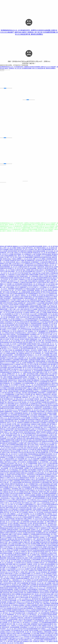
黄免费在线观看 (35, 535)
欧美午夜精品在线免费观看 (34, 531)
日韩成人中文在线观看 (12, 550)
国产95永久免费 (50, 620)
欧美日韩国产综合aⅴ (20, 475)
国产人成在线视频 (44, 355)
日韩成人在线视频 (18, 303)
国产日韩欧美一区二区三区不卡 (36, 490)
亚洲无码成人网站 (8, 593)
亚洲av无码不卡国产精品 (50, 280)
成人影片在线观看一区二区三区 (11, 552)
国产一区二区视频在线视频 (23, 292)
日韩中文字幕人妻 (43, 309)
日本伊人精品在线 (12, 357)
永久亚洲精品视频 (39, 514)
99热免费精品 (23, 627)
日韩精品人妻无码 (23, 461)
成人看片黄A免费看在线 (8, 604)
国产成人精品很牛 (30, 308)
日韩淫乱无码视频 (17, 450)
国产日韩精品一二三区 (44, 629)
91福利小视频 (26, 624)
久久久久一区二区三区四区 (17, 387)
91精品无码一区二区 (25, 327)
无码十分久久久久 (41, 434)
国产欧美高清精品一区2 (47, 535)
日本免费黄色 (33, 335)
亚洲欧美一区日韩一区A (34, 564)
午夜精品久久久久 (17, 616)
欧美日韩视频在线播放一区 (40, 317)
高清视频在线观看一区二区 (34, 462)
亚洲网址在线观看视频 (50, 494)
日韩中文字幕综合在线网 (22, 597)
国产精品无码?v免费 (21, 519)
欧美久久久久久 (13, 410)
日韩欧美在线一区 (31, 604)
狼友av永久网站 (32, 388)
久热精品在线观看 (10, 354)
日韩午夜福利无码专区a (21, 338)
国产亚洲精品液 (23, 437)
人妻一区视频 (48, 583)
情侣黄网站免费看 (35, 544)
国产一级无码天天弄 (33, 437)
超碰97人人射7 (8, 432)
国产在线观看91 (23, 470)
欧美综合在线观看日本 (43, 501)
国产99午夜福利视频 (5, 476)
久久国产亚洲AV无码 (26, 547)
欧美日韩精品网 (28, 253)
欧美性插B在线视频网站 (19, 479)
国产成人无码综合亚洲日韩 (22, 322)
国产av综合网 (24, 631)
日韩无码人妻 (52, 272)
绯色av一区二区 (47, 607)
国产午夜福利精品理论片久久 (19, 557)
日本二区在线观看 (16, 476)
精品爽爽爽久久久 (44, 332)
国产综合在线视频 (28, 272)
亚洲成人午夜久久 (31, 479)
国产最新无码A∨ (25, 586)
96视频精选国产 (8, 412)
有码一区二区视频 (47, 558)
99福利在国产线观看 (14, 473)
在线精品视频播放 (9, 256)
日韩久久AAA (25, 615)
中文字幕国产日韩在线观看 (7, 388)
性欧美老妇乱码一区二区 (20, 582)
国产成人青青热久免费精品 (38, 405)
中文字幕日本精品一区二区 (42, 473)
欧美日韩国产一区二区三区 (15, 272)
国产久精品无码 (34, 586)
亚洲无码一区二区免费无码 (20, 412)
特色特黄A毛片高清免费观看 (32, 637)
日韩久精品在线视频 (25, 530)
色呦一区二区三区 (17, 624)
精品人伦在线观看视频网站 (22, 306)
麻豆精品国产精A (37, 599)
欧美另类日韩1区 (7, 346)
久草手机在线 (38, 261)
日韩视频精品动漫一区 (42, 546)
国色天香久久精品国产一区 (27, 498)
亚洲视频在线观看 (44, 580)
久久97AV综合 (8, 479)
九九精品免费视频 (35, 560)
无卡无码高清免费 (30, 612)
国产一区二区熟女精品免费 (9, 555)
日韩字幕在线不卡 (49, 431)
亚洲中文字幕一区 (17, 435)
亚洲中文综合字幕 (52, 311)
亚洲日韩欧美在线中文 (21, 546)
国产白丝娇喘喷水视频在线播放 (15, 445)
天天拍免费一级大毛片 (17, 495)
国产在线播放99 (20, 516)
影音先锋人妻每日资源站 (7, 508)
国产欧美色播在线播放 (41, 489)
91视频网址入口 (26, 535)
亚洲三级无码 (29, 352)
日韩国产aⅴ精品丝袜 (48, 547)
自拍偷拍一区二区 (35, 530)
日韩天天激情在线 (33, 281)
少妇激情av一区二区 (33, 332)
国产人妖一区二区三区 (34, 553)
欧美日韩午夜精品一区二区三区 (31, 343)
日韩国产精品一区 (7, 295)
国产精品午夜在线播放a (14, 525)
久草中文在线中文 (22, 462)
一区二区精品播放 (33, 276)
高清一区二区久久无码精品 (26, 250)
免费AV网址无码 (45, 544)
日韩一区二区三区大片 (11, 454)
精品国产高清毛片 (49, 300)
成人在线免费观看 (50, 582)
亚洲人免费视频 (16, 594)
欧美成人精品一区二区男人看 (41, 352)
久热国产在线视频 (15, 302)
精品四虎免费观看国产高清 (13, 361)
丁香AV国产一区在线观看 (34, 557)
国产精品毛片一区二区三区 (13, 547)
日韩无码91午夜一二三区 (14, 599)
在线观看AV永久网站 (45, 634)
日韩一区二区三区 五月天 (26, 369)
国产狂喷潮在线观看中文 (12, 443)
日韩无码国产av (32, 377)
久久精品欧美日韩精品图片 (25, 509)
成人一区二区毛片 (17, 291)
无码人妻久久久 (22, 501)
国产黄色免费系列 (24, 640)
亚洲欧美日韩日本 (7, 594)
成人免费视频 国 (13, 568)
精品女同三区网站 (38, 369)
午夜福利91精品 (23, 276)
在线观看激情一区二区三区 (14, 615)
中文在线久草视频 (20, 275)
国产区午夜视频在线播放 (40, 616)
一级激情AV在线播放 (30, 495)
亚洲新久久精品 (21, 248)
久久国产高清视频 (36, 254)
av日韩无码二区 (16, 349)
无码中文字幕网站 (44, 591)
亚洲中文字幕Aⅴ (6, 453)
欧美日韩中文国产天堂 (26, 317)
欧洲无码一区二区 (40, 574)
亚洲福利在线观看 (22, 531)
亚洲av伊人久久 (13, 487)
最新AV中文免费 (45, 448)
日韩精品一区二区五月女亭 (34, 519)
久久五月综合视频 (46, 500)
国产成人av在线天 (13, 382)
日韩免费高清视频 (50, 270)
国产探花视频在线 (39, 621)
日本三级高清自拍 (29, 265)
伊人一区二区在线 (5, 262)
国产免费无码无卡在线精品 (25, 251)
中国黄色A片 (24, 552)
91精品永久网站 (46, 328)
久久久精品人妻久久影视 (26, 396)
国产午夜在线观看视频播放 (40, 435)
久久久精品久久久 (26, 599)
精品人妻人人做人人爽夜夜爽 (10, 401)
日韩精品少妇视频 (52, 413)
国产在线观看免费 (41, 479)
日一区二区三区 (22, 568)
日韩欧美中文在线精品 (11, 461)
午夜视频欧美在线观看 (46, 459)
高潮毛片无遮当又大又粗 (10, 490)
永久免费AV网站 (50, 361)
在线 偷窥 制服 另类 (50, 635)
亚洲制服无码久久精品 (49, 371)
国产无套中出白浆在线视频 (29, 269)
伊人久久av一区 (41, 588)
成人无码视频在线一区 (28, 489)
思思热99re (21, 401)
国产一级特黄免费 (19, 308)
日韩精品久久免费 (35, 424)
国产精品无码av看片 (30, 453)
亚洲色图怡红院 (43, 454)
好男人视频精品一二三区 (14, 514)
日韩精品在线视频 (27, 517)
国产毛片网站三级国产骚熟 (28, 361)
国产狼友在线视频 (40, 453)
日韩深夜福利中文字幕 (36, 486)
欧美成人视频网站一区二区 (24, 555)
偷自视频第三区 (29, 387)
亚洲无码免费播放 (32, 393)
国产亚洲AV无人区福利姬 (13, 486)
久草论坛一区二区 (34, 579)
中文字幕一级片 (16, 424)
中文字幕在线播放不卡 (41, 429)
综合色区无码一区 (22, 575)
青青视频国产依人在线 (32, 363)
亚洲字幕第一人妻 (47, 462)
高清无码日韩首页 (13, 251)
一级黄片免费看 (52, 415)
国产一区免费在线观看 (11, 620)
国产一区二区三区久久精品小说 (15, 258)
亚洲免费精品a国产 (13, 640)
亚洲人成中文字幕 (29, 445)
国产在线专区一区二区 (6, 616)
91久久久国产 (33, 314)
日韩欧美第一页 (26, 398)
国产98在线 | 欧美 (48, 410)
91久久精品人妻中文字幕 (28, 525)
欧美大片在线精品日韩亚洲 (25, 286)
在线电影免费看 (34, 306)
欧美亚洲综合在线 (23, 431)
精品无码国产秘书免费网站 (15, 368)
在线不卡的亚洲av (14, 497)
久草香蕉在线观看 (43, 426)
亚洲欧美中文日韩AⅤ (48, 596)
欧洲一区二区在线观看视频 (35, 371)
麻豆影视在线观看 (46, 610)
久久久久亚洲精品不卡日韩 (9, 538)
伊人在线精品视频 (37, 407)
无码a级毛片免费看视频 (42, 511)
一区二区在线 (6, 434)
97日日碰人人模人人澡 (16, 522)
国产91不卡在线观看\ (22, 513)
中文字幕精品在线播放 (29, 289)
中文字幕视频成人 (8, 517)
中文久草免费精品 (5, 387)
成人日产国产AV (16, 314)
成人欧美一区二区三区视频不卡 (11, 385)
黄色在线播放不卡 (8, 360)
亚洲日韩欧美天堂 (18, 527)
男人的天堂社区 (25, 314)
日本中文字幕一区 (14, 371)
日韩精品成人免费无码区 (17, 618)
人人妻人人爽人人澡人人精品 (16, 309)
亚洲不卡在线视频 (31, 585)
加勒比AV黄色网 (53, 642)
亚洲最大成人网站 (13, 539)
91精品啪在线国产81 (47, 409)
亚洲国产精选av (35, 487)
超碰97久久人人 (19, 637)
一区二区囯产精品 (44, 336)
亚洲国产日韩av (36, 555)
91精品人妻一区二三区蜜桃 (20, 366)
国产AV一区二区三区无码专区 (13, 503)
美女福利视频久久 (47, 407)
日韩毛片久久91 (42, 464)
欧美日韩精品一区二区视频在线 (22, 254)
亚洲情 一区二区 (4, 437)
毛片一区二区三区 (14, 607)
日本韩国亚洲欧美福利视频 (26, 391)
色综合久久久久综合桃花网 (9, 575)
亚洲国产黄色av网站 (44, 492)
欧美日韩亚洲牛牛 (52, 402)
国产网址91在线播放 (19, 511)
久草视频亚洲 (7, 465)
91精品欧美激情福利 (13, 391)
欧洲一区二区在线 (11, 344)
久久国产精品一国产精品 (20, 393)
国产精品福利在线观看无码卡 (45, 585)
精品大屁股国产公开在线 (50, 475)
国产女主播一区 (23, 528)
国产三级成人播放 (10, 597)
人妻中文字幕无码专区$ (46, 379)
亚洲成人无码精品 (10, 579)
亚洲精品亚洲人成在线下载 (37, 300)
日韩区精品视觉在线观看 (8, 467)
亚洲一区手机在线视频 (50, 369)
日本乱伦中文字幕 (10, 632)
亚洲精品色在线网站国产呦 (50, 486)
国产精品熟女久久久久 (25, 328)
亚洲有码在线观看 (36, 610)
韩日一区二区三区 (43, 472)
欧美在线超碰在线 (26, 594)
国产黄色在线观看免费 (27, 349)
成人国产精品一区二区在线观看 (31, 541)
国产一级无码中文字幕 (39, 539)
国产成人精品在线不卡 (19, 352)
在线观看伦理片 (29, 409)
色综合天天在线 (6, 557)
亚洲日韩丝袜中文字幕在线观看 (40, 483)
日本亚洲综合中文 (9, 322)
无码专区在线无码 (44, 593)
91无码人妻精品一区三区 (12, 287)
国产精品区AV (27, 623)
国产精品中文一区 (36, 443)
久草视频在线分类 (45, 338)
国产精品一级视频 (25, 270)
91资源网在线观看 (44, 418)
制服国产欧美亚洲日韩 (42, 542)
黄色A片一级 (50, 368)
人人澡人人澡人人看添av (26, 536)
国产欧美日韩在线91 (49, 597)
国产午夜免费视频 (44, 420)
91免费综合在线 (27, 372)
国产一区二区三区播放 (10, 248)
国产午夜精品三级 (27, 503)
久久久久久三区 (17, 517)
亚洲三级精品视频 (31, 341)
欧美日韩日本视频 (9, 409)
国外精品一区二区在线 (41, 291)
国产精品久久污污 (19, 264)
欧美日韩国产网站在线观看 (15, 390)
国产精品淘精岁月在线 (19, 613)
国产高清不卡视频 (19, 261)
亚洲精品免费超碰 (35, 316)
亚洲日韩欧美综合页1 (30, 432)
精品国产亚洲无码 (9, 588)
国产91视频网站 (16, 426)
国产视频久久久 (52, 382)
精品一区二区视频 (19, 421)
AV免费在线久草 (6, 265)
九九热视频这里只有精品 (35, 404)
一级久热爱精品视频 (12, 336)
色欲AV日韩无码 (31, 582)
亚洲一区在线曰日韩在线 (40, 283)
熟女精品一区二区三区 (28, 402)
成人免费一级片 (40, 341)
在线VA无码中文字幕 (40, 387)
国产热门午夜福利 (48, 440)
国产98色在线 (16, 339)
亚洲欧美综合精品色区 (21, 553)
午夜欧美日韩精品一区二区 (43, 248)
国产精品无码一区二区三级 (36, 583)
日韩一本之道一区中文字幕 (38, 594)
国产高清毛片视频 (52, 269)
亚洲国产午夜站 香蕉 (31, 569)
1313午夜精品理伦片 (21, 604)
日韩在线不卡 (14, 448)
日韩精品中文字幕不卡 (34, 528)
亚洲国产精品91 (28, 297)
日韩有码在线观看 (7, 610)
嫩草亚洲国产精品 (49, 250)
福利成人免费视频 (49, 421)
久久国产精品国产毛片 (49, 404)
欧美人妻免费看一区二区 (49, 509)
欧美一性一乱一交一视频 (19, 374)
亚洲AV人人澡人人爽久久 (42, 612)
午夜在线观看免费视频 (42, 278)
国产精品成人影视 (43, 552)
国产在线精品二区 (37, 517)
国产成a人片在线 (41, 273)
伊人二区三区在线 (38, 396)
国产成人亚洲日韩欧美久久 (48, 295)
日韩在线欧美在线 (49, 605)
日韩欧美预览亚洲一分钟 (31, 298)
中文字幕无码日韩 (14, 347)
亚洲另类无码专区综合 (47, 627)
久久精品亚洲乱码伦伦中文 (49, 456)
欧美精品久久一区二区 (33, 355)
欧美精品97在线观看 (50, 638)
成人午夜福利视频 (25, 634)
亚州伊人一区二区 (48, 247)
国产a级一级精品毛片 (36, 394)
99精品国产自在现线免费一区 (49, 376)
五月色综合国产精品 (24, 550)
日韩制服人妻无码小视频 (44, 571)
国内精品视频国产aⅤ (23, 336)
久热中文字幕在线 (32, 501)
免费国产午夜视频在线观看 (7, 440)
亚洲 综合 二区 (43, 563)
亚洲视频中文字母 (41, 495)
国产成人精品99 (53, 590)
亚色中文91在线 (19, 609)
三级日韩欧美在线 (25, 424)
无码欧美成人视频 (7, 535)
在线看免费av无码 (31, 467)
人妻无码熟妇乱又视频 (32, 374)
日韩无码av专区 (45, 424)
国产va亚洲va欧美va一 (6, 580)
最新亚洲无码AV (13, 380)
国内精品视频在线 (33, 454)
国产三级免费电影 (28, 390)
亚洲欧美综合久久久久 (40, 527)
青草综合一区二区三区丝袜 (36, 513)
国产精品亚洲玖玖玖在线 (22, 428)
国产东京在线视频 (5, 541)
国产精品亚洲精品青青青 (29, 434)
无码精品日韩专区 (5, 300)
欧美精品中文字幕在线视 (41, 439)
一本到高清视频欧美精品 (20, 355)
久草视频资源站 (37, 596)
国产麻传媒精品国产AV (39, 620)
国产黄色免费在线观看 (17, 265)
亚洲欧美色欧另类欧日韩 (22, 440)
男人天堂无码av (11, 376)
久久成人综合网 (29, 566)
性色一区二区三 (53, 552)
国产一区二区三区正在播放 (7, 313)
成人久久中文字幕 (10, 572)
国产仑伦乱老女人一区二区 (40, 272)
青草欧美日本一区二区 (39, 253)
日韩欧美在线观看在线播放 (20, 377)
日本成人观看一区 (9, 264)
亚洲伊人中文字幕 (30, 511)
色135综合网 (35, 580)
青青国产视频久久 (43, 306)
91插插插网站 (17, 481)
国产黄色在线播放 (51, 253)
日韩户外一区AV (15, 478)
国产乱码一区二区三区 (10, 513)
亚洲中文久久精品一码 (46, 541)
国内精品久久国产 (50, 503)
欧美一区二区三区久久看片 (35, 410)
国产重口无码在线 (46, 292)
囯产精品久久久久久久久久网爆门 (42, 536)
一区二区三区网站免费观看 (16, 468)
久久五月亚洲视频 (11, 569)
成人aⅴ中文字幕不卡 (18, 621)
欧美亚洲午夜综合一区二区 (30, 284)
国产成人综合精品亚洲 (20, 508)
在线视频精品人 (7, 489)
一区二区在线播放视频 (44, 613)
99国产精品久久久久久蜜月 (16, 638)
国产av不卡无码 (32, 267)
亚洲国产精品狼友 (32, 344)
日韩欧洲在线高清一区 (16, 541)
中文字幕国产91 (35, 418)
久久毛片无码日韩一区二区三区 (48, 579)
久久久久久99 (31, 546)
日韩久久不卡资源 (43, 276)
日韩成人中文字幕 (19, 253)
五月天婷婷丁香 (7, 339)
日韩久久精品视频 (38, 346)
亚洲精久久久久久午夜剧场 (9, 330)
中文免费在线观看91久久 (29, 505)
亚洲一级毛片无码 (30, 572)
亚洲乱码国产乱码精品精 (29, 522)
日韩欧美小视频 (8, 484)
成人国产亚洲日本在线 (14, 418)
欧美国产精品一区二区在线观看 (8, 415)
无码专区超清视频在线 (51, 341)
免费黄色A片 (37, 390)
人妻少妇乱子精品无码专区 (33, 376)
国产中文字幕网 (8, 481)
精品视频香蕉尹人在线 (28, 429)
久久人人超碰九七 (17, 346)
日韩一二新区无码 (34, 640)
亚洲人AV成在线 (42, 344)
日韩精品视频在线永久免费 (42, 308)
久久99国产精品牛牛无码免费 (22, 394)
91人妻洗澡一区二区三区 (7, 643)
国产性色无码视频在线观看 (48, 561)
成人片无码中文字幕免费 (23, 405)
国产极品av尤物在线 (46, 481)
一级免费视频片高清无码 (44, 333)
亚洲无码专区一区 (5, 524)
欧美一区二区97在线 (13, 327)
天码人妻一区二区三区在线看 (13, 561)
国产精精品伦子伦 (48, 297)
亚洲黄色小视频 (22, 542)
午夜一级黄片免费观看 (6, 377)
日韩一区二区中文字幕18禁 (31, 365)
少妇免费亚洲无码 (40, 533)
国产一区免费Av (14, 437)
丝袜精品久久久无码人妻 (26, 280)
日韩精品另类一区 (19, 409)
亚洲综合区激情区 (46, 254)
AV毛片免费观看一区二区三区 (29, 577)
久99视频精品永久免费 (44, 461)
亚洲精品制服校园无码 (19, 294)
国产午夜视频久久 (15, 283)
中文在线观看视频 (37, 456)
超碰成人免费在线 (30, 313)
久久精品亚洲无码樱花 (46, 262)
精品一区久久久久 (24, 497)
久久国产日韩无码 (17, 535)
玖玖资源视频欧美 (33, 549)
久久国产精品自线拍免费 (47, 322)
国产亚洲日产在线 (8, 494)
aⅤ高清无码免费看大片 (13, 536)
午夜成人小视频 (15, 498)
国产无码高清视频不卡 (20, 457)
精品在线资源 (21, 415)
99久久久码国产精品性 (50, 428)
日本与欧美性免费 (26, 561)
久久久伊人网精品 (41, 259)
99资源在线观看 (11, 558)
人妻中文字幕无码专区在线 (25, 620)
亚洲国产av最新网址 (51, 539)
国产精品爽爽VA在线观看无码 (36, 470)
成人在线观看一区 (18, 451)
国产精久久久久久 (46, 443)
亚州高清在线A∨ (6, 498)
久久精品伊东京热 (37, 547)
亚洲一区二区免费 (21, 363)
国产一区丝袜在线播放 (29, 303)
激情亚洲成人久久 (17, 580)
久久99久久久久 (20, 569)
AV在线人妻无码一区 (15, 577)
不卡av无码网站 (27, 580)
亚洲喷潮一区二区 (36, 295)
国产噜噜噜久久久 (45, 316)
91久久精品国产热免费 (8, 261)
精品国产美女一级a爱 (30, 273)
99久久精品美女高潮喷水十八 (23, 456)
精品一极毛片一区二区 (20, 256)
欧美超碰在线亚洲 (52, 391)
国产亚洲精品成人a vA (16, 372)
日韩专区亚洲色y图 (12, 286)
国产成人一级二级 (48, 618)
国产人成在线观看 (28, 346)
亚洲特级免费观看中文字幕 (42, 498)
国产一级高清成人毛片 (50, 524)
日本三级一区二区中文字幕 (31, 451)
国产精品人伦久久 (7, 349)
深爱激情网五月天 (47, 599)
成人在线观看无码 (9, 609)
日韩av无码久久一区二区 (22, 399)
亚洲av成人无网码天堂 (34, 338)
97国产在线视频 (23, 347)
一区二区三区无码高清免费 (24, 330)
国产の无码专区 (18, 629)
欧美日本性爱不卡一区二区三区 (13, 269)
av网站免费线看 (30, 439)
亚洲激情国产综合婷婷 (37, 624)
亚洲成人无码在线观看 (28, 291)
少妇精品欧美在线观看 (34, 360)
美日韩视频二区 (11, 549)
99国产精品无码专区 (18, 432)
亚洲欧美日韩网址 (38, 280)
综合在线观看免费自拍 (17, 465)
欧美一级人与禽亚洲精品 (43, 604)
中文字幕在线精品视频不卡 (32, 321)
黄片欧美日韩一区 (20, 313)
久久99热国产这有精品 (23, 626)
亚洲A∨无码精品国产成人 (36, 428)
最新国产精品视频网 (20, 420)
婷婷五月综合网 (50, 467)
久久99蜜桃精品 (17, 383)
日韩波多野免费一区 (21, 632)
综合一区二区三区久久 (43, 335)
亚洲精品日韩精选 (50, 476)
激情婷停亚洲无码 (24, 478)
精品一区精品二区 (42, 577)
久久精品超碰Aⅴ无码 (31, 613)
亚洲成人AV (46, 287)
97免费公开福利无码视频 (35, 558)
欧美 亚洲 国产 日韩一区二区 (14, 464)
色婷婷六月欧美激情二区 (47, 343)
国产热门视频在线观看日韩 (31, 591)
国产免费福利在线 (29, 261)
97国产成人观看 (4, 398)
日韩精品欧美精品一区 (42, 609)
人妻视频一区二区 (29, 468)
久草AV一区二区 (44, 508)
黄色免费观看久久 (29, 621)
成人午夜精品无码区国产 (8, 519)
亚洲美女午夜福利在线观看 (49, 615)
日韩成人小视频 (6, 571)
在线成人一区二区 (5, 270)
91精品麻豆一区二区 (48, 324)
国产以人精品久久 (41, 467)
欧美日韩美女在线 (52, 298)
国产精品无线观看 (38, 297)
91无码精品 (28, 605)
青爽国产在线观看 (41, 432)
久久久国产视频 (35, 634)
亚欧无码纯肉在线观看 (22, 549)
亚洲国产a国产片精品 (25, 443)
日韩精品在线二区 (24, 524)
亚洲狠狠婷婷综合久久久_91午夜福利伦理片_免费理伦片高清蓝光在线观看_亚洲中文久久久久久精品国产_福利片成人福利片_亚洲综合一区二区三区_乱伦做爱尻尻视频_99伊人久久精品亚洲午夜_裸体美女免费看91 (29, 32)
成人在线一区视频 (21, 585)
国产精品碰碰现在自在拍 (7, 365)
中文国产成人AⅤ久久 (35, 500)
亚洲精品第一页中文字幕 (7, 253)
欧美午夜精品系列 (35, 322)
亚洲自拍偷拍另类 (37, 330)
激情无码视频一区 (28, 494)
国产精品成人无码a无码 (17, 453)
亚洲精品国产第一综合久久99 (21, 379)
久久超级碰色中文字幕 (13, 276)
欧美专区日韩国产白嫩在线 (38, 302)
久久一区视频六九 (43, 347)
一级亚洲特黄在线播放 (17, 298)
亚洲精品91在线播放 (19, 605)
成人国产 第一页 (50, 388)
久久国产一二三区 (50, 401)
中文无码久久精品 (44, 380)
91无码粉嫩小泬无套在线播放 (48, 423)
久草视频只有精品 (44, 374)
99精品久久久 (4, 525)
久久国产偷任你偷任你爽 (7, 393)
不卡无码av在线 (8, 294)
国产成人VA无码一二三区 (30, 465)
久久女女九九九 (36, 561)
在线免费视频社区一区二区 (48, 390)
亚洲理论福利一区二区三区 (36, 431)
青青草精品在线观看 (36, 324)
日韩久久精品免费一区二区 (21, 358)
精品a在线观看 (10, 325)
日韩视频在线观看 (39, 638)
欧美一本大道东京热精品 (40, 349)
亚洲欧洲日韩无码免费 (39, 258)
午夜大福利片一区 (47, 366)
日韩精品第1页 (38, 409)
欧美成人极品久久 (25, 324)
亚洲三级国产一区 (42, 522)
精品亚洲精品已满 (44, 586)
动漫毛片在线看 (23, 371)
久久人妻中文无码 (36, 328)
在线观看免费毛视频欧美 (22, 579)
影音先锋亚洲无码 (26, 481)
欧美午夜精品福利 (34, 423)
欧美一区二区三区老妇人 (12, 280)
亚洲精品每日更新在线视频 (25, 382)
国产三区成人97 (26, 610)
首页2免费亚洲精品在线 (32, 319)
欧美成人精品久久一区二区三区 (19, 571)
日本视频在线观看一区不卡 (45, 314)
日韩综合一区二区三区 (23, 300)
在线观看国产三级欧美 (44, 281)
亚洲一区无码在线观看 (24, 487)
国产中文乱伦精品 (29, 401)
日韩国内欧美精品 (32, 506)
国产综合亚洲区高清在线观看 (34, 247)
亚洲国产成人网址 (25, 302)
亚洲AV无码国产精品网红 (22, 325)
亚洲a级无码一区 (53, 317)
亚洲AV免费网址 (37, 509)
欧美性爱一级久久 (15, 262)
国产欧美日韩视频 (18, 494)
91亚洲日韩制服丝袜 (32, 590)
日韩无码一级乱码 (46, 360)
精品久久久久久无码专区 (23, 602)
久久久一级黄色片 (11, 626)
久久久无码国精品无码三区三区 (8, 311)
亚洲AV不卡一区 (15, 281)
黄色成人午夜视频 (8, 379)
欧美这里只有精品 (29, 421)
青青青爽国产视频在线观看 (15, 289)
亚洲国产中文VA (7, 366)
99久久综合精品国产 (52, 387)
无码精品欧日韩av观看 (22, 558)
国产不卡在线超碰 (33, 552)
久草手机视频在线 (15, 631)
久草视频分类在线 (23, 492)
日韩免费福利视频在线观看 (48, 623)
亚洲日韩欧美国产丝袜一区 (35, 366)
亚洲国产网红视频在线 (33, 380)
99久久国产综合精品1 (7, 506)
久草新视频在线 (18, 413)
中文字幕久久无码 (29, 638)
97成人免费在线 (20, 354)
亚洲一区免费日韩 (34, 642)
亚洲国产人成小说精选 (31, 415)
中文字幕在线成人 (14, 470)
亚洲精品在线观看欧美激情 (13, 586)
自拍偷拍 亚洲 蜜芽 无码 (20, 593)
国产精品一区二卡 (25, 385)
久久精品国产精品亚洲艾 (32, 538)
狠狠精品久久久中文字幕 (19, 247)
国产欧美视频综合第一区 (8, 399)
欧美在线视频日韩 (51, 468)
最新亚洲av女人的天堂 (16, 533)
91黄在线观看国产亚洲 (9, 516)
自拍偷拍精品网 (35, 481)
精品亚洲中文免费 (23, 410)
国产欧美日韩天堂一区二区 (36, 597)
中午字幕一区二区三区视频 (15, 505)
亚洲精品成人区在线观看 (34, 256)
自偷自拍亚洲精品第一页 (22, 500)
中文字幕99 (13, 300)
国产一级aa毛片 (16, 295)
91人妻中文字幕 (52, 435)
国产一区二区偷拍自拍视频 (14, 483)
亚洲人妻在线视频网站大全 (17, 321)
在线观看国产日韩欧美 (37, 605)
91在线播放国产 (32, 412)
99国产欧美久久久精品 (10, 462)
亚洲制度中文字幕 (46, 528)
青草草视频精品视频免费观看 (37, 497)
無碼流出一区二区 (26, 295)
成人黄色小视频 (23, 472)
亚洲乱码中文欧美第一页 (34, 448)
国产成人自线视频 (39, 401)
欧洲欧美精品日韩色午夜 (34, 442)
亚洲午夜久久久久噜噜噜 (31, 309)
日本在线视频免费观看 (23, 335)
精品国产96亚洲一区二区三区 (44, 289)
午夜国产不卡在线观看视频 (40, 382)
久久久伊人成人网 (31, 568)
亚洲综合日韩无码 (19, 446)
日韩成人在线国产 (48, 575)
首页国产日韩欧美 (35, 292)
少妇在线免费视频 (14, 627)
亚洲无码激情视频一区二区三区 (8, 267)
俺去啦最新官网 (14, 472)
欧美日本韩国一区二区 (16, 434)
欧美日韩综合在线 (26, 483)
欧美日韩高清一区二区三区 (13, 324)
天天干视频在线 (4, 492)
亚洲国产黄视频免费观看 (46, 640)
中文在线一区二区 (53, 251)
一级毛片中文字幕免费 (48, 531)
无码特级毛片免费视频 (23, 423)
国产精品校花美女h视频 (32, 420)
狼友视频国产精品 (51, 357)
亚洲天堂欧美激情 (8, 303)
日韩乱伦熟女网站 (9, 421)
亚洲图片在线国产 (51, 495)
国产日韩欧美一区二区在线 (7, 319)
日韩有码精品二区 (53, 309)
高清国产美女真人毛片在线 (46, 275)
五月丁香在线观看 (19, 459)
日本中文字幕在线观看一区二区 (13, 601)
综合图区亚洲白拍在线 (29, 533)
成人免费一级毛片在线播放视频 (20, 583)
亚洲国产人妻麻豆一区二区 (45, 350)
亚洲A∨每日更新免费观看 (36, 440)
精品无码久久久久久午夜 (14, 402)
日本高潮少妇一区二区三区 (15, 596)
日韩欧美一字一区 (50, 470)
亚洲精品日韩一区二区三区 (9, 332)
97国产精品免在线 (42, 311)
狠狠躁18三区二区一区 (50, 265)
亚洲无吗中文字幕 (8, 451)
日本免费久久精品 (11, 602)
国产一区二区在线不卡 (31, 516)
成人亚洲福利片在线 (45, 365)
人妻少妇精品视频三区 (49, 566)
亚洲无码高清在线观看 (8, 407)
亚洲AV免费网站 (25, 520)
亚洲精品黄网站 (29, 258)
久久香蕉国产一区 (36, 623)
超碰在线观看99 (49, 303)
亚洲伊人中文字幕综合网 (11, 509)
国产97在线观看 (45, 530)
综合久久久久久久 (43, 294)
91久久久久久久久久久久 (39, 357)
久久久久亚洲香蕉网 (46, 256)
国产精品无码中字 (22, 490)
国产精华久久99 (52, 506)
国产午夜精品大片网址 (35, 626)
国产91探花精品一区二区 (37, 327)
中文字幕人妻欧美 (19, 643)
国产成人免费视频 (20, 467)
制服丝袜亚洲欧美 (48, 624)
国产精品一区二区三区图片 (37, 478)
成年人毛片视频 (10, 338)
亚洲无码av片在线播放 (33, 563)
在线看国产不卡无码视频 (7, 457)
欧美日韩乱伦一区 (53, 385)
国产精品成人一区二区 (36, 615)
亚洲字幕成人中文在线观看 (7, 546)
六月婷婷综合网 (39, 421)
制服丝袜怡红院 (18, 278)
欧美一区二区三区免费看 (20, 506)
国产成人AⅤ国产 (42, 465)
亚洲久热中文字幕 (44, 487)
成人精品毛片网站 (15, 634)
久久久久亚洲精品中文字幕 (24, 635)
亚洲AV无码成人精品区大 (37, 270)
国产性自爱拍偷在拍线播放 (38, 550)
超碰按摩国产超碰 (46, 557)
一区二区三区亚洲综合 (41, 572)
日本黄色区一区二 (40, 354)
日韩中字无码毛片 (32, 333)
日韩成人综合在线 (14, 250)
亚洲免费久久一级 (34, 379)
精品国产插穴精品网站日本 (35, 607)
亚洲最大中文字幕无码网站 (7, 404)
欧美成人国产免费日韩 (6, 247)
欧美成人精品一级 (38, 494)
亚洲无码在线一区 (8, 605)
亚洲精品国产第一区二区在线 (8, 585)
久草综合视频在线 (25, 262)
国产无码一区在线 (28, 616)
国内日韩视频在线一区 (6, 383)
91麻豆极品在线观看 (7, 355)
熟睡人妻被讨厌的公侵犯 (21, 588)
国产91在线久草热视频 (9, 292)
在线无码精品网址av (45, 321)
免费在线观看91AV (49, 632)
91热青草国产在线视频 (40, 402)
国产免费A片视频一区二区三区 (29, 426)
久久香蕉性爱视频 (22, 344)
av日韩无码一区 (41, 582)
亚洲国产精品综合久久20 (7, 446)
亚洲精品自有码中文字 (40, 468)
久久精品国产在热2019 (20, 563)
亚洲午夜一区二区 (28, 596)
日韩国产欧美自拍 (51, 527)
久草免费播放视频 (9, 394)
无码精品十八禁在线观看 (28, 476)
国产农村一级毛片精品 (14, 642)
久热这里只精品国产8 (14, 305)
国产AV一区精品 (20, 572)
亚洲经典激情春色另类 (6, 343)
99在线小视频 (35, 372)
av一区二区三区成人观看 (29, 259)
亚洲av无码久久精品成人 (10, 335)
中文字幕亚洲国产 (11, 612)
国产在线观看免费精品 (32, 294)
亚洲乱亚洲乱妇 (43, 363)
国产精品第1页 (50, 434)
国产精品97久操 (49, 327)
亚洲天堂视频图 (4, 487)
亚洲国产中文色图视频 (20, 590)
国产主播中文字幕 (11, 635)
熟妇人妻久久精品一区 (32, 508)
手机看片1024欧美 (15, 270)
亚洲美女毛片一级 (22, 332)
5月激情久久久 (32, 588)
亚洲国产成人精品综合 (13, 369)
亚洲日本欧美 (5, 627)
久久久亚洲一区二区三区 (34, 627)
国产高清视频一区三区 (29, 278)
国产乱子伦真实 (27, 368)
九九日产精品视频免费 (15, 398)
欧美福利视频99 (53, 439)
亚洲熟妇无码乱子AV (30, 264)
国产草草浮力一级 (31, 248)
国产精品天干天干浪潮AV (50, 396)
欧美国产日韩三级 (14, 528)
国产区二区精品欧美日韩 (22, 404)
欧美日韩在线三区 (31, 457)
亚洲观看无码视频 (17, 610)
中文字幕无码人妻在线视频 (37, 417)
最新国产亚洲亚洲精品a (28, 601)
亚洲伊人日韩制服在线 (52, 273)
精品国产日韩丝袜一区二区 (37, 399)
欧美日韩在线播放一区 (38, 635)
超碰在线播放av (41, 358)
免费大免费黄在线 (52, 522)
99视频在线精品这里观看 (7, 278)
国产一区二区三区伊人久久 (44, 377)
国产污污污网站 (23, 607)
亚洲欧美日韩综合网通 (26, 283)
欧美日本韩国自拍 (39, 265)
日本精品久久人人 (20, 319)
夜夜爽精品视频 (41, 569)
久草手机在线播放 (8, 527)
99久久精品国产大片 (19, 566)
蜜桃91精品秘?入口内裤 (11, 574)
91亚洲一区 (55, 583)
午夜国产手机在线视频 (51, 621)
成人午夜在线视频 (20, 376)
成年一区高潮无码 (43, 319)
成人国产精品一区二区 (19, 341)
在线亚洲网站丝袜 (9, 420)
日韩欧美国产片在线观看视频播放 (33, 618)
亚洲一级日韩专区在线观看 (37, 524)
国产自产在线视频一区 (51, 445)
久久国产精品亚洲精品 (44, 484)
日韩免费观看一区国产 (14, 317)
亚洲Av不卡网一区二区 (46, 372)
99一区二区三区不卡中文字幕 (16, 273)
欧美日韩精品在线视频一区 (40, 251)
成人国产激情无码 (47, 519)
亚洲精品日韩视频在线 (33, 593)
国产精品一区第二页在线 (8, 428)
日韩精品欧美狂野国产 (13, 530)
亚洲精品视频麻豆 (43, 415)
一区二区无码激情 (28, 435)
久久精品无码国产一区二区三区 (19, 442)
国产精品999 (18, 429)
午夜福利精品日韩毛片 (20, 333)
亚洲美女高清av (7, 259)
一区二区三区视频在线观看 (30, 464)
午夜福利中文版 (32, 571)
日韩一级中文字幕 (39, 250)
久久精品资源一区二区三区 (25, 357)
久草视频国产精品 (33, 484)
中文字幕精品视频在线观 (10, 531)
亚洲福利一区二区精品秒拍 (7, 275)
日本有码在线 (47, 513)
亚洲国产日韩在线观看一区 (22, 417)
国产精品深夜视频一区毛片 (39, 368)
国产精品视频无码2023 (37, 602)
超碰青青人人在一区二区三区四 (21, 316)
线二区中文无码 (22, 311)
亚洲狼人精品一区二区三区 (42, 525)
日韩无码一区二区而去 (51, 490)
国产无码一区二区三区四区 (50, 261)
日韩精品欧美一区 (5, 281)
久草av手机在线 (26, 544)
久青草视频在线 (50, 588)
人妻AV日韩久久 (34, 336)
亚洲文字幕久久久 (17, 623)
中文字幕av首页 (22, 448)
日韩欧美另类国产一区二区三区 (23, 407)
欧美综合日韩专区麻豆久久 (25, 539)
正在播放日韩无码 (22, 267)
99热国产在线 (10, 475)
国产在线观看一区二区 (6, 623)
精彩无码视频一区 (42, 412)
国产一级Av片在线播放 (11, 542)
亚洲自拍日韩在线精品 (48, 520)
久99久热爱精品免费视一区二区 (30, 383)
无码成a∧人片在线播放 (40, 391)
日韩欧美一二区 (44, 642)
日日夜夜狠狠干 (35, 262)
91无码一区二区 (8, 341)
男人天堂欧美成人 (43, 506)
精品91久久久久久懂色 (9, 500)
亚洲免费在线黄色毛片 (45, 383)
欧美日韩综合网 (45, 560)
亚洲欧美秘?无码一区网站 (11, 431)
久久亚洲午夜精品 (23, 454)
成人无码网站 (32, 358)
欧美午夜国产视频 (10, 564)
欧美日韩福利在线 (17, 343)
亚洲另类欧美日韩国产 (21, 388)
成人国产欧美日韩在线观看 (42, 601)
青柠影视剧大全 (41, 388)
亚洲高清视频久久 (31, 311)
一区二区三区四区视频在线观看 (39, 385)
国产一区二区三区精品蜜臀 (32, 459)
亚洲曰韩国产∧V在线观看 (45, 393)
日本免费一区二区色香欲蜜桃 (14, 284)
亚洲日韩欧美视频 (53, 363)
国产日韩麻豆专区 (33, 492)
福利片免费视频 (53, 276)
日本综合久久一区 (50, 417)
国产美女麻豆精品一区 (9, 456)
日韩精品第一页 (8, 352)
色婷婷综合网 (54, 544)
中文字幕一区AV (40, 476)
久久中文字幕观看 (25, 418)
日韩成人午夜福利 (39, 445)
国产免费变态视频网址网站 (42, 450)
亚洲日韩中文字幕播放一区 (40, 286)
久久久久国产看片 (11, 439)
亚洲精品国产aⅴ (24, 287)
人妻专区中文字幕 (42, 269)
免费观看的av (40, 632)
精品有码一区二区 (28, 413)
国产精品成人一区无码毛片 (30, 350)
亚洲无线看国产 (12, 405)
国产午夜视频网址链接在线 (7, 417)
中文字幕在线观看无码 (35, 325)
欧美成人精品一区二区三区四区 (46, 284)
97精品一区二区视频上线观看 (43, 313)
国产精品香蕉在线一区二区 (20, 484)
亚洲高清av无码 (52, 412)
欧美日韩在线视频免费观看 (30, 629)
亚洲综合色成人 (21, 538)
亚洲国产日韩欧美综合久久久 (28, 305)
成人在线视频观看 (17, 350)
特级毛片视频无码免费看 (32, 275)
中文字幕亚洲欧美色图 (44, 549)
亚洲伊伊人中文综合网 (28, 450)
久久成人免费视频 (42, 457)
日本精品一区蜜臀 (41, 305)
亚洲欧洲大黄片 (47, 394)
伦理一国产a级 (31, 542)
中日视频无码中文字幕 (45, 437)
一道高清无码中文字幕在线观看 (34, 475)
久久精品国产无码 (19, 365)
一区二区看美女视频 (45, 446)
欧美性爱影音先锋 (19, 591)
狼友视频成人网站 (17, 489)
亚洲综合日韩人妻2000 (42, 264)
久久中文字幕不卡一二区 (35, 287)
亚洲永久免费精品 (33, 461)
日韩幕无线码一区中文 (8, 306)
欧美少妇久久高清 (7, 450)
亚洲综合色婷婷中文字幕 (40, 413)
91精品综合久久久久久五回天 (35, 575)
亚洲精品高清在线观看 (13, 396)
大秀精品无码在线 (9, 333)
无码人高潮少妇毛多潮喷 (14, 544)
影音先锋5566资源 (33, 347)
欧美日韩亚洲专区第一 (49, 346)
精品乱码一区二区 (29, 354)
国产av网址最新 (14, 524)
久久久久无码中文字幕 (36, 520)
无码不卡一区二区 (11, 423)
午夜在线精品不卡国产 (48, 325)
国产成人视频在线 (43, 451)
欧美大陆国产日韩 (7, 426)
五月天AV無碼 (23, 281)
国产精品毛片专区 (28, 527)
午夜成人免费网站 (17, 259)
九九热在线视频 (40, 303)
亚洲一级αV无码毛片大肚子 (31, 446)
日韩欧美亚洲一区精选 (43, 267)
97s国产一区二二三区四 (39, 503)
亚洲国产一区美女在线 (43, 516)
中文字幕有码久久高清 (17, 297)
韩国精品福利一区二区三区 (37, 339)
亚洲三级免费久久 (33, 472)
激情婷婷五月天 (42, 298)
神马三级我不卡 (51, 283)
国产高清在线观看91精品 (13, 560)
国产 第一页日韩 (31, 632)
